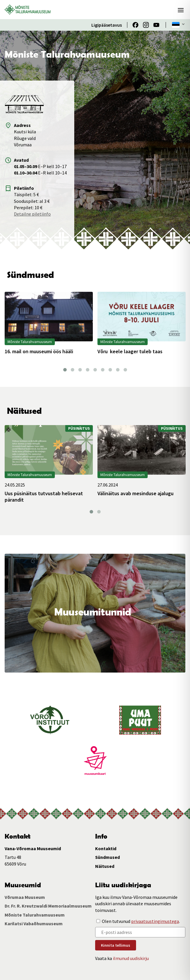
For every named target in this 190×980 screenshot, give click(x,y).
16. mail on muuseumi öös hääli (39, 351)
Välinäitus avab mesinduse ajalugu (135, 493)
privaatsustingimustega (155, 921)
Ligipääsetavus (107, 25)
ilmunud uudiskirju (131, 958)
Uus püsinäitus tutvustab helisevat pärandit (44, 497)
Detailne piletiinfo (32, 214)
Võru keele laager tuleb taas (130, 351)
